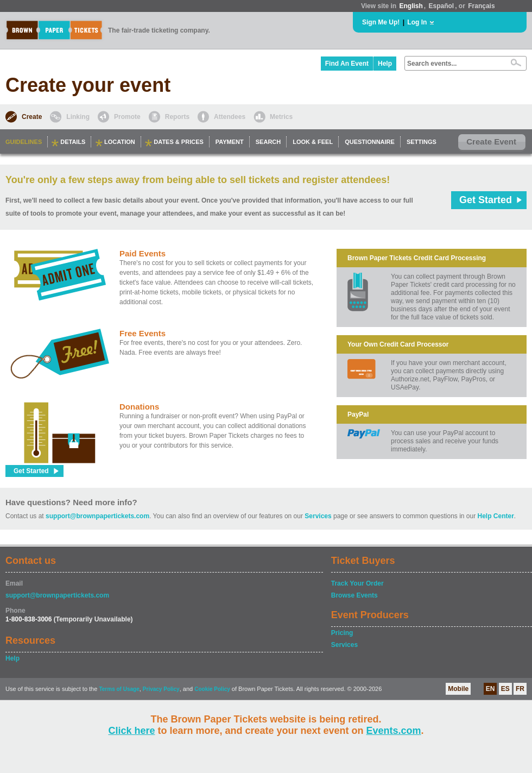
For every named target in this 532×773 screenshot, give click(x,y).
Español (442, 6)
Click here (131, 731)
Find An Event (347, 64)
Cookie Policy (212, 689)
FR (520, 689)
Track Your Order (357, 583)
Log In (417, 22)
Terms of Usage (119, 689)
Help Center (496, 516)
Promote (127, 117)
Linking (78, 117)
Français (481, 6)
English (411, 6)
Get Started (486, 200)
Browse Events (354, 595)
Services (318, 516)
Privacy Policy (161, 689)
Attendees (230, 117)
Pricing (342, 633)
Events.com (394, 731)
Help (385, 64)
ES (505, 689)
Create (32, 117)
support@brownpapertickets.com (97, 516)
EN (490, 689)
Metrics (281, 117)
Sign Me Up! (381, 22)
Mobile (458, 689)
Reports (177, 117)
